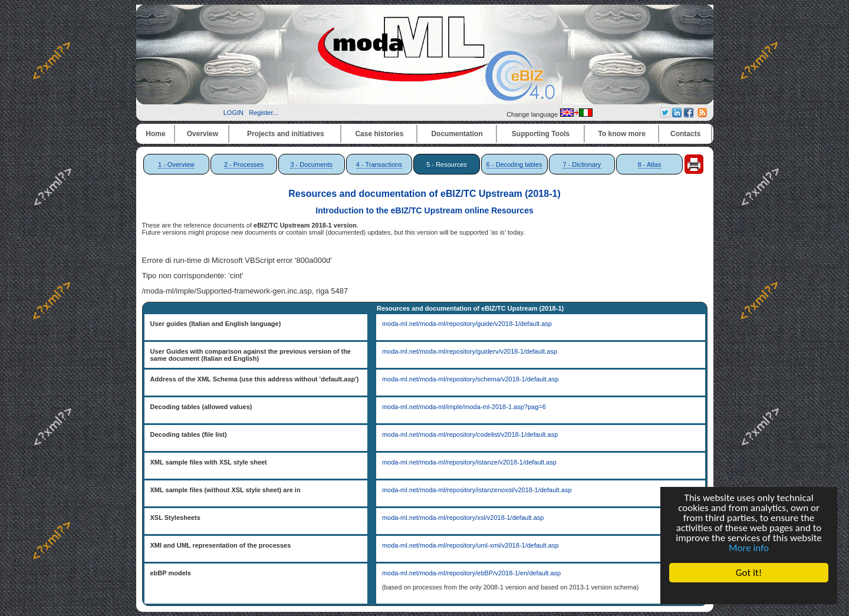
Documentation (457, 134)
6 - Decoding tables (514, 164)
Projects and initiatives (286, 134)
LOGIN (233, 113)
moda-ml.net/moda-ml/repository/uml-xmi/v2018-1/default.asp (470, 545)
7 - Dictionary (582, 164)
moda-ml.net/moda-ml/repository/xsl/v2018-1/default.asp (463, 518)
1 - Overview (176, 164)
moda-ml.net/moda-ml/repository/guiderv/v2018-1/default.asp (470, 351)
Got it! (749, 573)
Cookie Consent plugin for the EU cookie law (749, 593)
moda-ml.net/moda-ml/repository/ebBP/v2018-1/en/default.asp (471, 573)
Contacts (685, 134)
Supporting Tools (541, 134)
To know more (622, 134)
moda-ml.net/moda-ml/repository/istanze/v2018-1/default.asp (469, 462)
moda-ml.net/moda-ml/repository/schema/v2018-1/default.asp (470, 379)
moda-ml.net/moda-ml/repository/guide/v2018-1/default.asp (467, 324)
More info (749, 548)
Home (155, 134)
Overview (203, 134)
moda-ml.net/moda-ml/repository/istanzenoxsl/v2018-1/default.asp (477, 490)
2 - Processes (244, 164)
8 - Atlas (650, 164)
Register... (264, 113)
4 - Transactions (379, 164)
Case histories (379, 134)
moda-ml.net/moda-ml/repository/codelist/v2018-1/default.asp (470, 434)
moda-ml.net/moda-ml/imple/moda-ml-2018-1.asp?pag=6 (464, 407)
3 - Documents (311, 164)
